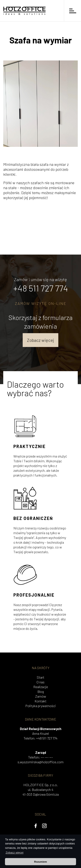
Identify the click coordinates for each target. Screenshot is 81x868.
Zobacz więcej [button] (14, 853)
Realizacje (41, 687)
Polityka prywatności (41, 706)
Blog (41, 691)
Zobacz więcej (40, 340)
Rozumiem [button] (40, 862)
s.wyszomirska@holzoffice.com (40, 762)
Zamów (41, 696)
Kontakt (40, 701)
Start (40, 677)
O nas (40, 682)
